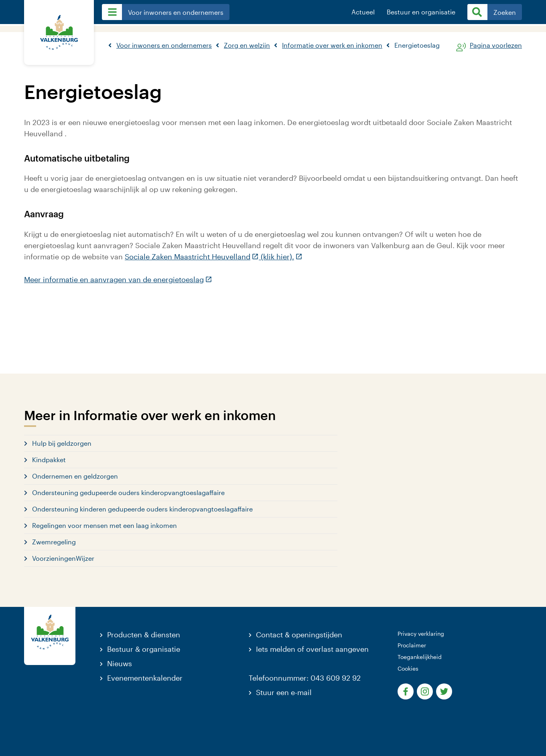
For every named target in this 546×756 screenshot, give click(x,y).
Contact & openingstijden (299, 635)
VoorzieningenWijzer (63, 558)
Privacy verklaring (421, 634)
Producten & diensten (144, 635)
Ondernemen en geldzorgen (75, 476)
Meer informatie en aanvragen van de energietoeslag (118, 279)
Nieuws (120, 663)
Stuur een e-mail (284, 692)
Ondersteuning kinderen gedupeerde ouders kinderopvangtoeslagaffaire (142, 509)
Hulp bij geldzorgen (62, 443)
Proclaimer (412, 645)
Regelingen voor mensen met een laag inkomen (105, 525)
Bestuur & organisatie (144, 649)
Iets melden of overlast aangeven (312, 649)
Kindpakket (49, 460)
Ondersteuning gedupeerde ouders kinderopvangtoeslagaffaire (128, 492)
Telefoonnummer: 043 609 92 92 (305, 678)
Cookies (408, 668)
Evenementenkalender (145, 678)
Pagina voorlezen (496, 45)
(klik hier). (281, 257)
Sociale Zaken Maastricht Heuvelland (192, 257)
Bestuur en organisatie (421, 12)
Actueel (363, 12)
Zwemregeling (54, 542)
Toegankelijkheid (420, 657)
